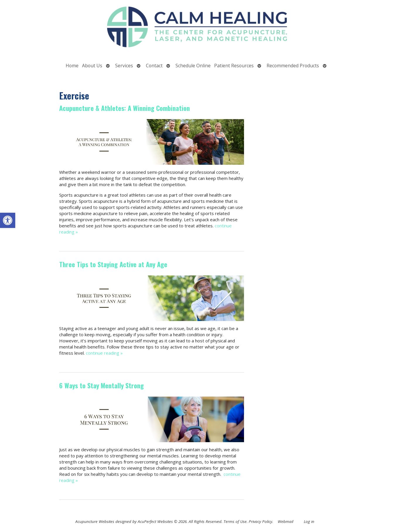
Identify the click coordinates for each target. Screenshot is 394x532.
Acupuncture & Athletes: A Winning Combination (124, 108)
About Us (92, 66)
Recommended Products (293, 66)
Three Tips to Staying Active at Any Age (113, 264)
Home (72, 66)
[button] (8, 220)
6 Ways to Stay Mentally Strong (102, 385)
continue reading (104, 353)
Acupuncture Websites (95, 521)
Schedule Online (193, 66)
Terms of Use (235, 521)
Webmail (285, 521)
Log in (309, 521)
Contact (154, 66)
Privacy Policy (260, 521)
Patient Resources (234, 66)
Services (124, 66)
